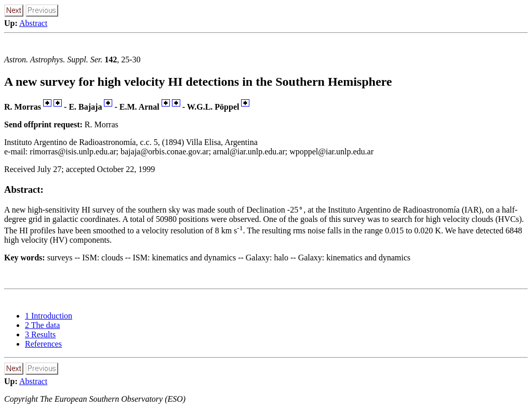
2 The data (42, 325)
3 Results (40, 334)
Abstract (33, 23)
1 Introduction (49, 316)
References (43, 344)
